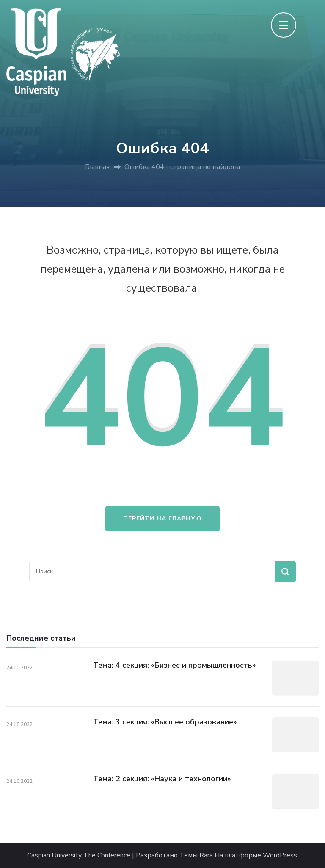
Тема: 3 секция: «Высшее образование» (165, 722)
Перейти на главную (162, 518)
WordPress (280, 856)
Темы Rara (196, 856)
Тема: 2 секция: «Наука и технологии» (162, 779)
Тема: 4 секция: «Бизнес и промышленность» (175, 665)
